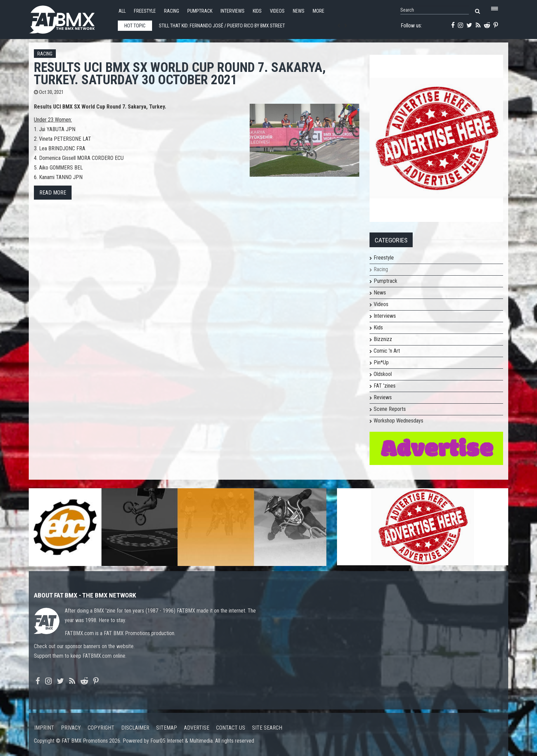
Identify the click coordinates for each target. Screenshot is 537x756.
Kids (257, 11)
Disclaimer (135, 728)
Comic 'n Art (387, 351)
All (122, 11)
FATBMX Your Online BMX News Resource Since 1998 (70, 18)
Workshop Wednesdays (398, 421)
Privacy (71, 728)
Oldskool (383, 374)
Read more (53, 193)
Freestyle (145, 11)
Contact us (231, 728)
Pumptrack (200, 11)
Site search (267, 728)
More (319, 11)
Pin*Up (381, 362)
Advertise (197, 728)
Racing (172, 11)
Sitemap (167, 728)
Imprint (44, 728)
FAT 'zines (385, 386)
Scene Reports (390, 409)
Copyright (101, 728)
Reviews (383, 397)
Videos (277, 11)
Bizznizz (383, 339)
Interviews (233, 11)
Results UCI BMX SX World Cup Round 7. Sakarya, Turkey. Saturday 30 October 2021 (180, 73)
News (299, 11)
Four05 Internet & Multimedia (182, 741)
